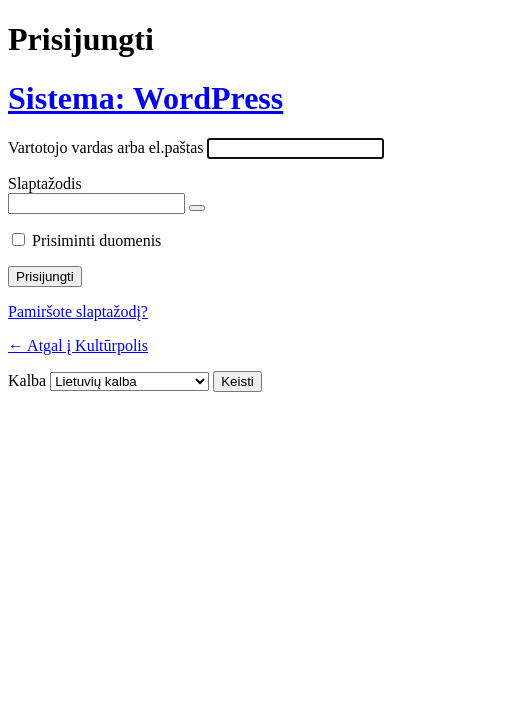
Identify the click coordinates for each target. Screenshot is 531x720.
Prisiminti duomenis (96, 240)
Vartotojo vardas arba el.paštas (105, 147)
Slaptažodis (45, 183)
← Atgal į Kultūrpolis (78, 345)
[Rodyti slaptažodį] (197, 208)
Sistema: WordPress (145, 98)
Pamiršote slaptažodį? (78, 311)
